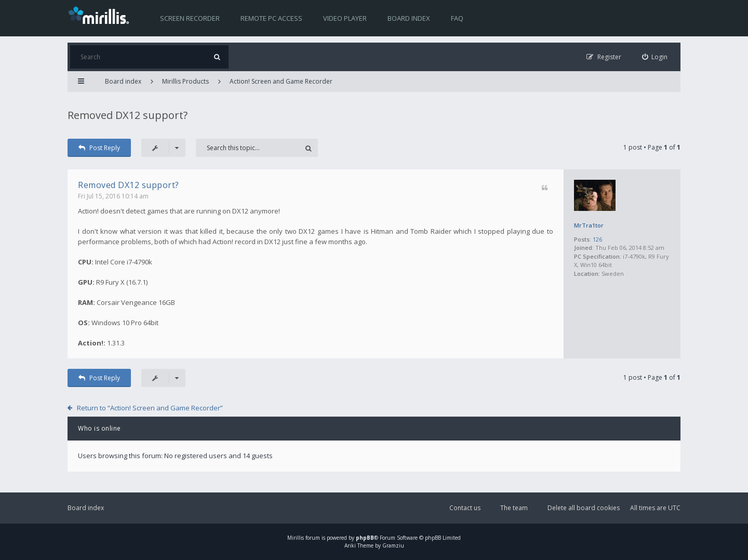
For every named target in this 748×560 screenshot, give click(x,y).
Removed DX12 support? (128, 115)
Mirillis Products (185, 81)
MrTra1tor (589, 225)
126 (597, 239)
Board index (409, 18)
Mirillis (296, 538)
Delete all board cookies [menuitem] (584, 508)
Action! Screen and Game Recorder (281, 81)
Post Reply (99, 148)
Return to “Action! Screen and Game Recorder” (150, 408)
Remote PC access (271, 18)
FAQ (457, 18)
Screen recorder (190, 18)
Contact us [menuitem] (465, 508)
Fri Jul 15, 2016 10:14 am (113, 196)
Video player (345, 18)
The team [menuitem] (514, 508)
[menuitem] (655, 57)
